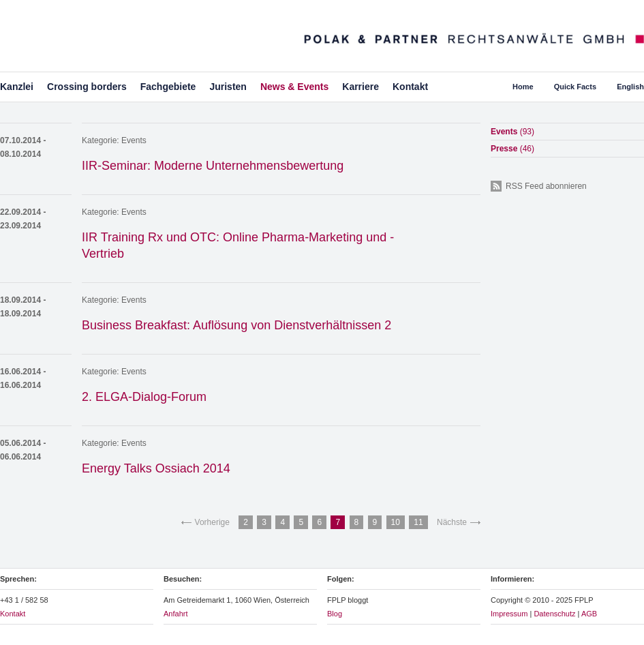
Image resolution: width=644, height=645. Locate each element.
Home (523, 87)
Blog (335, 614)
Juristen (228, 87)
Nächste (452, 522)
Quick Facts (575, 87)
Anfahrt (175, 614)
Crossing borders (87, 87)
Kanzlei (17, 87)
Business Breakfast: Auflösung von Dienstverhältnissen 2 (236, 325)
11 (418, 522)
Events (134, 140)
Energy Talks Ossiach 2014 (156, 468)
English (630, 87)
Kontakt (410, 87)
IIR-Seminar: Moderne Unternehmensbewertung (213, 166)
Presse (512, 149)
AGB (589, 614)
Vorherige (212, 522)
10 (396, 522)
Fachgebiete (168, 87)
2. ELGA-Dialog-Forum (144, 397)
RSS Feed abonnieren (546, 186)
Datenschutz (554, 614)
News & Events (294, 87)
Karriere (361, 87)
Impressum (509, 614)
